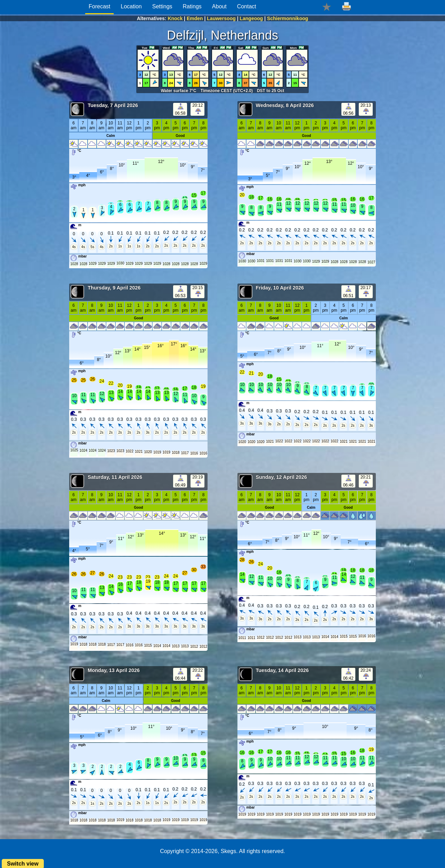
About (219, 6)
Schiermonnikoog (288, 18)
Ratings (192, 6)
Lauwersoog (221, 18)
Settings (162, 6)
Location (131, 6)
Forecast (99, 6)
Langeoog (251, 18)
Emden (195, 18)
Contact (247, 6)
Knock (175, 18)
